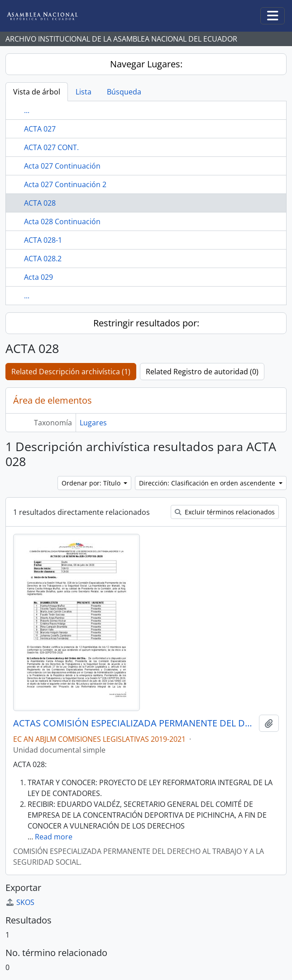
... (27, 110)
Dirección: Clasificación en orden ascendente (208, 483)
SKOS (20, 902)
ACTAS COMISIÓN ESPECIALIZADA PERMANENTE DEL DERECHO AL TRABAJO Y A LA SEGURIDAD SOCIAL (134, 723)
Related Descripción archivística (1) (71, 372)
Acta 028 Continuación (62, 221)
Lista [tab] (84, 92)
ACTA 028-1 (43, 240)
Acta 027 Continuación (62, 166)
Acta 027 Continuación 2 (65, 184)
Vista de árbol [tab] (37, 92)
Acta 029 (38, 277)
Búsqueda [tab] (124, 92)
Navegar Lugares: (146, 64)
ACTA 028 (40, 203)
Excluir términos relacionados (225, 512)
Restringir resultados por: (146, 323)
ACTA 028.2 (43, 259)
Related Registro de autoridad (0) (202, 372)
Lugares (93, 423)
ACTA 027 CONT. (51, 147)
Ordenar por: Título (92, 483)
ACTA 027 (40, 129)
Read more (54, 837)
